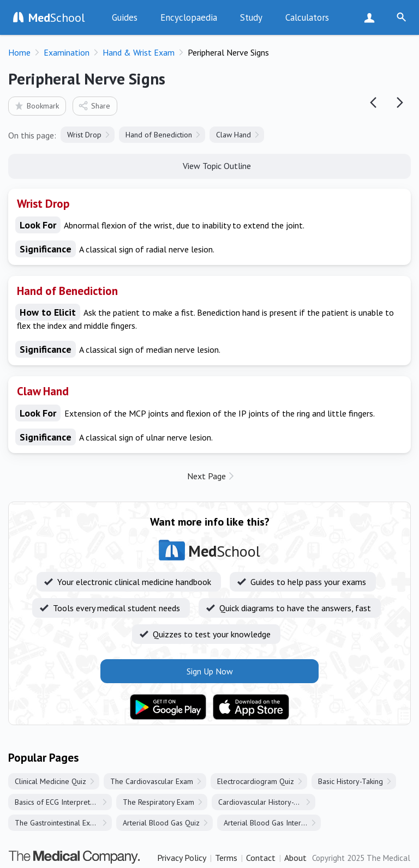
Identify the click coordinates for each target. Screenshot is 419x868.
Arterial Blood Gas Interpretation (272, 823)
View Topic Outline (210, 165)
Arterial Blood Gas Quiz (161, 823)
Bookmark (36, 106)
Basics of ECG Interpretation (60, 802)
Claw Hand (234, 135)
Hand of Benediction (159, 135)
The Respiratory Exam (158, 802)
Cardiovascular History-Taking (267, 802)
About (295, 858)
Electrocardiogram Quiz (256, 781)
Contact (261, 858)
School (57, 17)
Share (94, 106)
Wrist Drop (84, 135)
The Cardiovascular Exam (152, 781)
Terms (226, 858)
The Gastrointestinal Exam (57, 823)
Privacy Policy (182, 858)
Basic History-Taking (351, 781)
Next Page (206, 476)
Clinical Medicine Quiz (50, 781)
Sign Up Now (372, 17)
